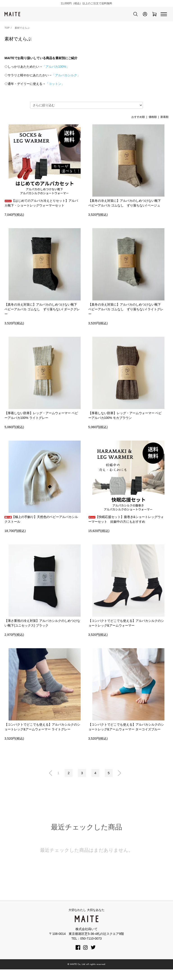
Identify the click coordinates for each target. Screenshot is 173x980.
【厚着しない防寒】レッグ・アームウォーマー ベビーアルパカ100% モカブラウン (125, 420)
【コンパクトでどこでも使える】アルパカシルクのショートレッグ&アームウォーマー (126, 633)
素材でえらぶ (22, 28)
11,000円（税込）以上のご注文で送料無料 (87, 3)
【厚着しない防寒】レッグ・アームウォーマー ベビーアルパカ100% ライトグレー (41, 420)
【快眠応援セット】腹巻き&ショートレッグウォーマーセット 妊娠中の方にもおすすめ (126, 529)
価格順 (153, 117)
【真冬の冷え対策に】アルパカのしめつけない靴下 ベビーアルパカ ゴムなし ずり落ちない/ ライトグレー (126, 314)
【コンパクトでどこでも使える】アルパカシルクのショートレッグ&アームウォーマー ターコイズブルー (126, 736)
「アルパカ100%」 (56, 67)
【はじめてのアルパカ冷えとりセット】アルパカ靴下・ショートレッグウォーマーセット (41, 203)
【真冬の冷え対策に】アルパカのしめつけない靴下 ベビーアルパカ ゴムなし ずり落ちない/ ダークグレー (42, 314)
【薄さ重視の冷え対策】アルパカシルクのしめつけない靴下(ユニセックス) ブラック (42, 633)
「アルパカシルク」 (66, 75)
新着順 (164, 117)
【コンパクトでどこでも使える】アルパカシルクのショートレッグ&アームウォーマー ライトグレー (42, 736)
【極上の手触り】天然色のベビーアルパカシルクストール (41, 529)
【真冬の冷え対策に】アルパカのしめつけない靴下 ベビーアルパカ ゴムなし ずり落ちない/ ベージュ (125, 203)
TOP (7, 28)
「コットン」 (55, 84)
